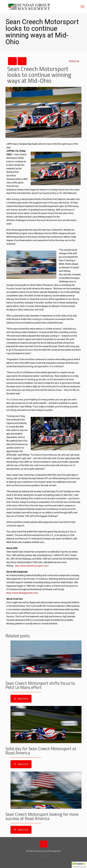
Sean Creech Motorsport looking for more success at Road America (42, 816)
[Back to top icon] (43, 844)
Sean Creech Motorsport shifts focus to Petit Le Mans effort (40, 685)
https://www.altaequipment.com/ (22, 593)
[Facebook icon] (42, 856)
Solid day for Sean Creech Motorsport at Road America (41, 751)
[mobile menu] (82, 7)
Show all (74, 61)
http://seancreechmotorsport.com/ (32, 566)
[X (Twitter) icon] (45, 856)
